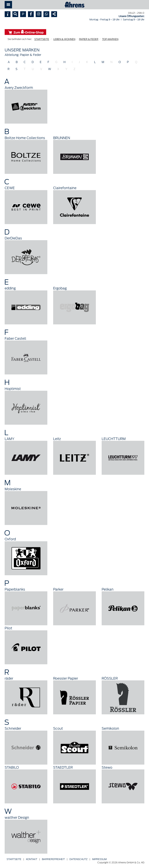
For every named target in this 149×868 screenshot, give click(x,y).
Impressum (99, 859)
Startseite (14, 859)
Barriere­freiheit (53, 859)
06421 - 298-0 (136, 13)
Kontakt (32, 859)
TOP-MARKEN (110, 39)
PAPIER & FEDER (89, 39)
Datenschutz (78, 859)
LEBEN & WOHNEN (64, 39)
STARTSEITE (42, 39)
